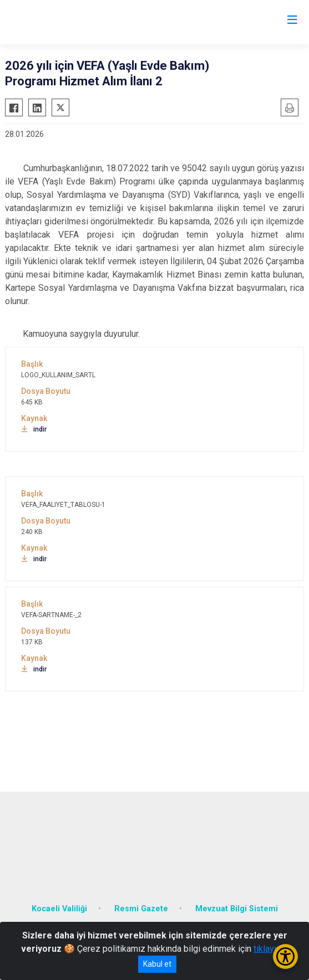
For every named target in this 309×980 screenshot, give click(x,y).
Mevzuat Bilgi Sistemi (237, 909)
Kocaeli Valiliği (59, 909)
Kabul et (157, 964)
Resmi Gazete (141, 909)
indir (34, 429)
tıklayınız (271, 949)
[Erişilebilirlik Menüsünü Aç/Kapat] (285, 956)
